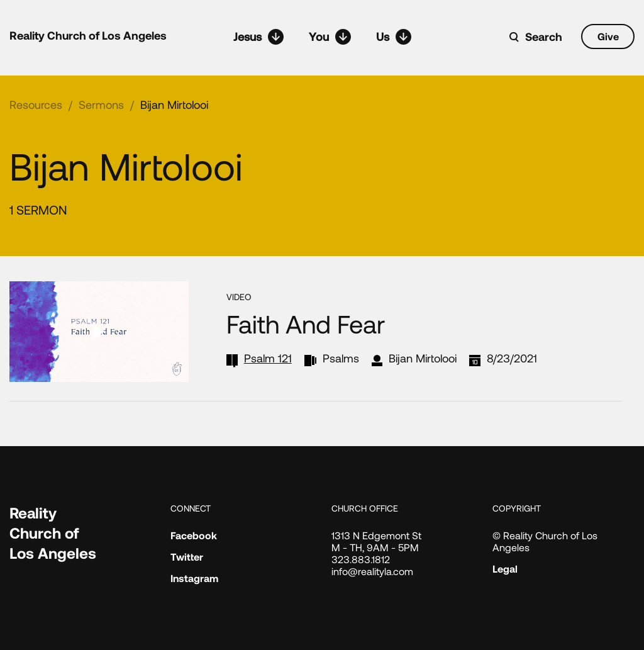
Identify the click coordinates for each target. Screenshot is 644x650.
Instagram (194, 578)
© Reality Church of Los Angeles (545, 541)
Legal (505, 569)
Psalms (341, 358)
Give (608, 36)
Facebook (194, 535)
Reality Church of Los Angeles (88, 35)
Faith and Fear (306, 323)
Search (544, 36)
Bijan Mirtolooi (174, 104)
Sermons (101, 104)
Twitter (187, 557)
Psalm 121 (268, 358)
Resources (36, 104)
